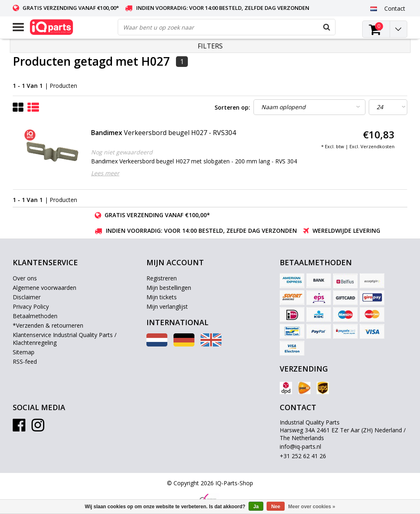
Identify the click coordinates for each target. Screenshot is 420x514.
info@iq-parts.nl (300, 446)
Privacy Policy (31, 306)
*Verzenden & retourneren (48, 325)
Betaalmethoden (35, 316)
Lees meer (105, 173)
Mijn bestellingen (169, 288)
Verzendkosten (378, 146)
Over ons (25, 278)
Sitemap (24, 352)
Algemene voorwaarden (45, 288)
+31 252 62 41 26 (303, 456)
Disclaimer (27, 297)
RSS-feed (25, 361)
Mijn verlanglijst (167, 306)
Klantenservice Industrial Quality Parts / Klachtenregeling (65, 339)
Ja (256, 507)
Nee (276, 507)
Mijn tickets (162, 297)
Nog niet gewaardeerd (122, 152)
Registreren (162, 278)
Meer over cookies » (312, 507)
